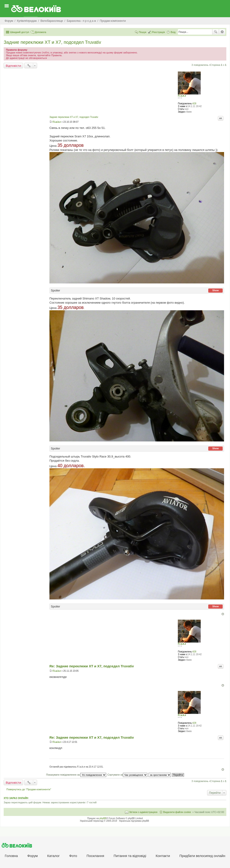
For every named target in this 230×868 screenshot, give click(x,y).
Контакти (163, 856)
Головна (11, 856)
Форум (32, 856)
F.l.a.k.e (182, 96)
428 (194, 104)
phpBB (103, 818)
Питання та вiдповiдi (130, 856)
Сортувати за (127, 775)
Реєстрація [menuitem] (158, 32)
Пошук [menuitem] (142, 32)
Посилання (95, 856)
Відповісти (13, 66)
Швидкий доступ (20, 32)
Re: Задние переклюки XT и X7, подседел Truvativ (92, 666)
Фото (73, 856)
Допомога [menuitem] (40, 32)
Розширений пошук (222, 32)
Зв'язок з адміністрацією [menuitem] (143, 812)
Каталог (53, 856)
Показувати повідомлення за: (76, 775)
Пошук (216, 32)
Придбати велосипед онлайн (202, 856)
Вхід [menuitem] (173, 32)
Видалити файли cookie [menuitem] (177, 812)
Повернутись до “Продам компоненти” (29, 789)
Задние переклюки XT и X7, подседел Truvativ (52, 42)
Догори (223, 614)
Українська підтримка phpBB (134, 821)
